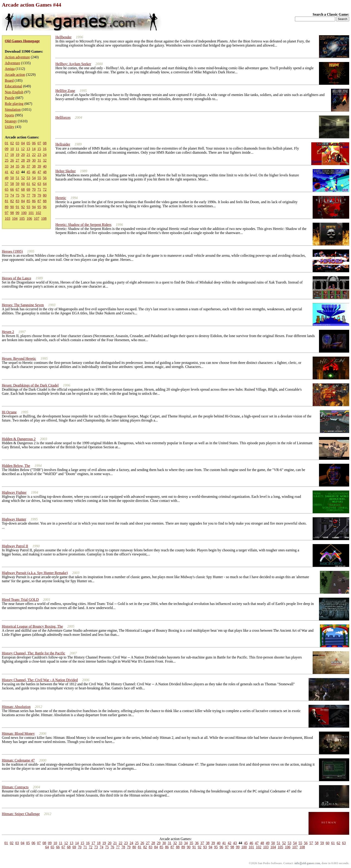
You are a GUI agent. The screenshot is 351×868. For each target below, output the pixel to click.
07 (39, 143)
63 (39, 184)
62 (34, 184)
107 (37, 218)
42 (12, 172)
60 (23, 184)
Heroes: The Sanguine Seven (23, 305)
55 (39, 178)
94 (34, 207)
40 (45, 166)
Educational (13, 86)
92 (23, 207)
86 (34, 201)
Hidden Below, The (16, 466)
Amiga (10, 69)
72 (45, 189)
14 (34, 149)
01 (7, 143)
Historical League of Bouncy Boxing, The (32, 626)
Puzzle (10, 98)
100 (24, 213)
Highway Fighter (14, 492)
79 (39, 195)
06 (34, 143)
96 (45, 207)
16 (44, 149)
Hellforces (63, 117)
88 (45, 201)
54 (34, 178)
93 (28, 207)
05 (28, 143)
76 (23, 195)
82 (12, 201)
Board (9, 80)
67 (17, 189)
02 (12, 143)
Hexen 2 (8, 332)
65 (7, 189)
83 (17, 201)
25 (7, 160)
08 (45, 143)
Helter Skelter (66, 171)
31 (39, 160)
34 (12, 166)
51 (17, 178)
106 (29, 218)
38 (34, 166)
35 (17, 166)
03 (17, 143)
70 (34, 189)
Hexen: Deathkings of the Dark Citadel (30, 385)
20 (23, 155)
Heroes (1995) (12, 251)
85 (28, 201)
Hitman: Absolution (16, 707)
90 (12, 207)
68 (23, 189)
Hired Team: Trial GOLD (20, 600)
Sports (9, 115)
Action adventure (17, 57)
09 (7, 149)
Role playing (14, 104)
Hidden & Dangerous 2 (19, 439)
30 (34, 160)
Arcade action (15, 75)
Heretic (61, 198)
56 (45, 178)
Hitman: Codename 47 (18, 760)
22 (34, 155)
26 (12, 160)
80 (45, 195)
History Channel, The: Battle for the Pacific (33, 653)
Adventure (12, 63)
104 (15, 218)
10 (12, 149)
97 (7, 213)
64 (45, 184)
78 (34, 195)
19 (17, 155)
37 (28, 166)
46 (34, 172)
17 (7, 155)
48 (45, 172)
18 (12, 155)
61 (28, 184)
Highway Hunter (14, 519)
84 (23, 201)
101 (31, 213)
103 (7, 218)
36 (23, 166)
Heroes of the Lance (16, 278)
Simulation (13, 110)
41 (7, 172)
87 (39, 201)
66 (12, 189)
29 (28, 160)
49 (7, 178)
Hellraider (63, 144)
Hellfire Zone (65, 91)
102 (38, 213)
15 (39, 149)
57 (7, 184)
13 (28, 149)
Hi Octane (9, 412)
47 (39, 172)
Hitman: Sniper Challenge (21, 814)
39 (39, 166)
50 (12, 178)
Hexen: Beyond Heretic (19, 359)
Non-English (14, 92)
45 (28, 172)
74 (12, 195)
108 (44, 218)
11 (17, 149)
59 (17, 184)
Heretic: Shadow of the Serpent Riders (83, 225)
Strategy (11, 121)
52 (23, 178)
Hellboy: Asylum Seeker (73, 64)
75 (17, 195)
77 (28, 195)
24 (45, 155)
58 (12, 184)
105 (22, 218)
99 (17, 213)
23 (39, 155)
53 (28, 178)
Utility (10, 127)
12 (23, 149)
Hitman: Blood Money (18, 734)
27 (17, 160)
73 (7, 195)
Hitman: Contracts (15, 787)
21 (28, 155)
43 (17, 172)
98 (12, 213)
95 (39, 207)
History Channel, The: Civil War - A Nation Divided (40, 680)
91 (17, 207)
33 (7, 166)
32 (45, 160)
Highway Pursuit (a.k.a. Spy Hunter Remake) (35, 573)
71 (39, 189)
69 (28, 189)
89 (7, 207)
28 (23, 160)
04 (23, 143)
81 (7, 201)
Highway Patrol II (15, 546)
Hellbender (63, 37)
